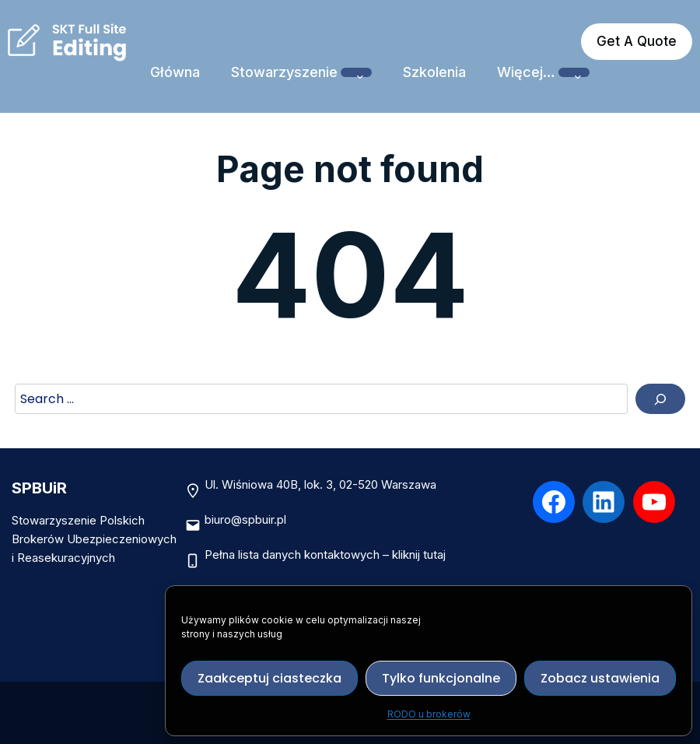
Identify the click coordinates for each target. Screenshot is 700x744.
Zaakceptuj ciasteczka (269, 678)
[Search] (660, 399)
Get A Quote (637, 41)
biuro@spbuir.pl (245, 519)
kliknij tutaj (419, 554)
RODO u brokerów (429, 714)
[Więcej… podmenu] (574, 72)
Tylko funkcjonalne (441, 678)
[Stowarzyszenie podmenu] (356, 72)
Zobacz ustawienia (600, 678)
